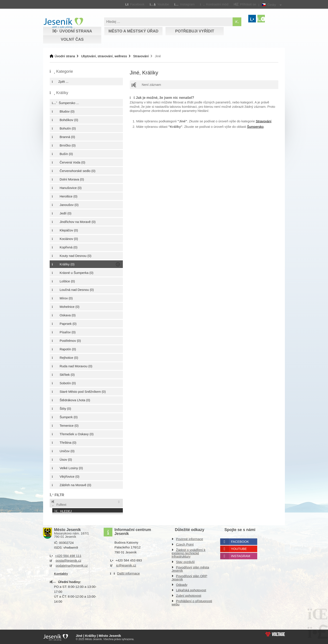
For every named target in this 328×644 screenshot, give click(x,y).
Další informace (128, 572)
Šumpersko (255, 127)
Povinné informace (189, 538)
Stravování (141, 56)
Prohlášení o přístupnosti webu (192, 602)
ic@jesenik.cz (126, 564)
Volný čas (72, 39)
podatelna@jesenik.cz (72, 565)
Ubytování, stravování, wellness (104, 56)
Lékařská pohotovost (191, 589)
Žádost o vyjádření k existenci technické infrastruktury (189, 552)
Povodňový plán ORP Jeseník (189, 577)
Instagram (241, 555)
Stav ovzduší (185, 561)
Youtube (239, 548)
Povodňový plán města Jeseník (190, 568)
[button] (214, 4)
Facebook (240, 541)
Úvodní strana (63, 23)
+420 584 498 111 (68, 555)
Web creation (275, 633)
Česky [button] (272, 5)
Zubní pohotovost (189, 595)
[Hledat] (237, 22)
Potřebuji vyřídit (195, 31)
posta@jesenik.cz (69, 560)
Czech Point (185, 544)
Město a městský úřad (133, 31)
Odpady (182, 584)
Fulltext (59, 503)
